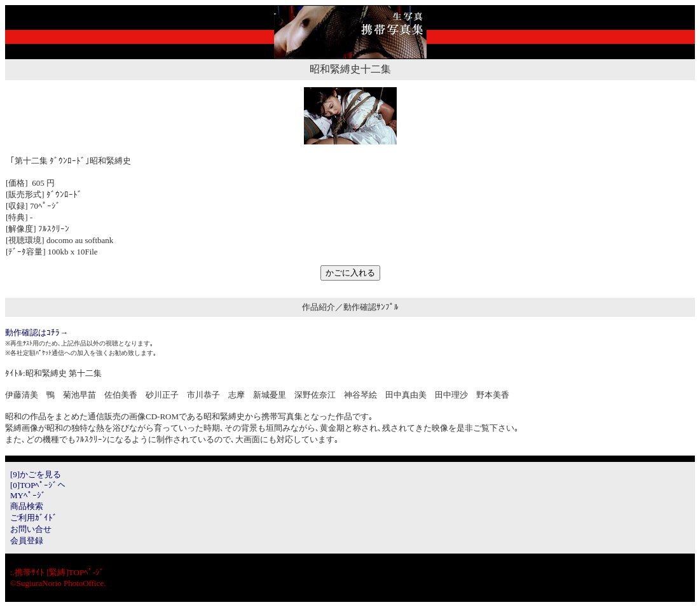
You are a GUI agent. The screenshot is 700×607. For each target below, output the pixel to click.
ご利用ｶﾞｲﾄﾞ (34, 518)
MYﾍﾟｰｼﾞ (28, 495)
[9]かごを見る (36, 474)
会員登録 (27, 541)
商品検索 (27, 506)
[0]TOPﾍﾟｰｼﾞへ (38, 485)
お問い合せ (31, 529)
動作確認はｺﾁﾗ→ (37, 332)
